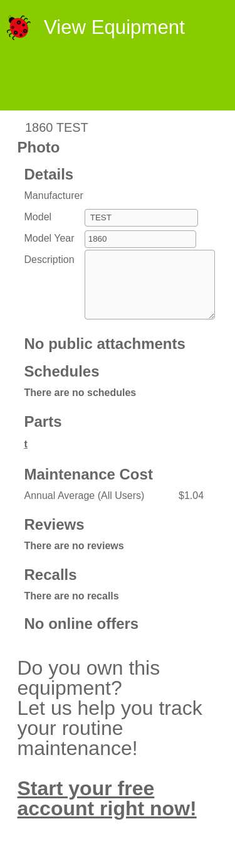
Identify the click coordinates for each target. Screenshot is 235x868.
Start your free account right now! (107, 812)
